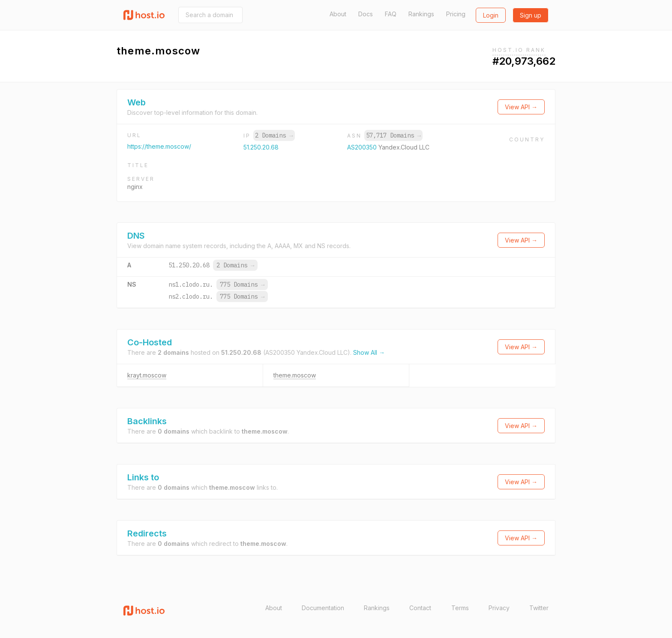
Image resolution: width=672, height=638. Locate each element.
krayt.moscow (147, 375)
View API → (521, 107)
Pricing (456, 14)
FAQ (391, 14)
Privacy (499, 608)
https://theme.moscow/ (159, 146)
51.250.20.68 (261, 147)
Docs (366, 14)
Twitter (539, 608)
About (338, 14)
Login (491, 15)
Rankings (421, 14)
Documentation (323, 608)
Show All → (369, 352)
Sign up (531, 15)
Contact (420, 608)
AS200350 (363, 147)
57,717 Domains (393, 135)
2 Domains (274, 135)
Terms (460, 608)
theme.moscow (295, 375)
